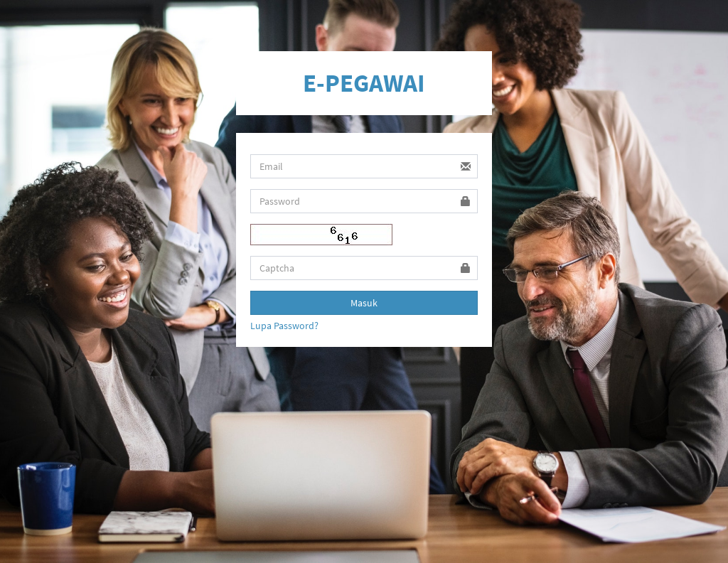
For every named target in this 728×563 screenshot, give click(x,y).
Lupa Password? (284, 326)
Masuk (364, 303)
